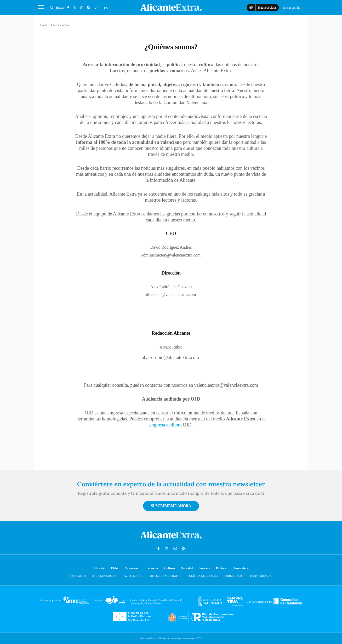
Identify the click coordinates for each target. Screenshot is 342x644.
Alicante (99, 568)
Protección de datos (165, 576)
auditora (175, 425)
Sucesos (205, 568)
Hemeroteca (241, 568)
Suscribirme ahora (171, 506)
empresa (158, 425)
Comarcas (132, 568)
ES (106, 8)
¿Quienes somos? (105, 576)
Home (44, 25)
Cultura (170, 568)
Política (221, 568)
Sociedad (187, 568)
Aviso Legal (133, 576)
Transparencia (260, 576)
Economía (151, 568)
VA (96, 8)
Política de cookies (203, 576)
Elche (115, 568)
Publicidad (233, 576)
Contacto (78, 576)
